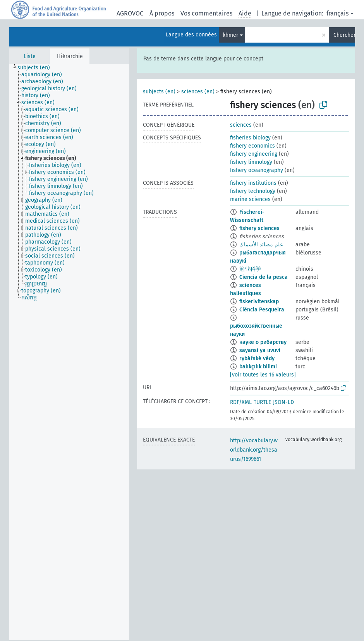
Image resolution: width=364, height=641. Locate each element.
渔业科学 (250, 269)
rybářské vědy (257, 358)
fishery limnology (251, 162)
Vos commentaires (206, 13)
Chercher (344, 35)
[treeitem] (37, 68)
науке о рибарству (263, 342)
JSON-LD (283, 402)
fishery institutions (253, 183)
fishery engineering (254, 154)
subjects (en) (159, 92)
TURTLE (262, 402)
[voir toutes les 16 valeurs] (263, 375)
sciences (241, 125)
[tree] (69, 352)
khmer (230, 35)
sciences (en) (198, 92)
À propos (162, 13)
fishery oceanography (257, 170)
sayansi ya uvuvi (260, 350)
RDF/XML (241, 402)
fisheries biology (250, 138)
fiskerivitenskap (259, 302)
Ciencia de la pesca (264, 277)
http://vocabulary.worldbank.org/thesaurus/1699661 (254, 450)
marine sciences (250, 199)
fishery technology (253, 191)
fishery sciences (259, 228)
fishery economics (252, 146)
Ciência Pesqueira (262, 310)
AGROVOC (130, 13)
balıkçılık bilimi (258, 367)
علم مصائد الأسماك (261, 245)
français (337, 13)
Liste (30, 56)
